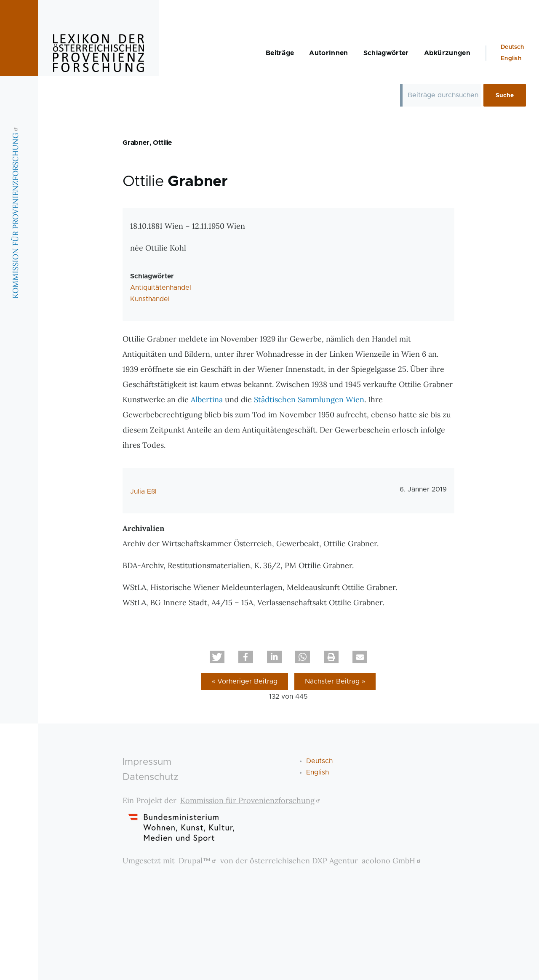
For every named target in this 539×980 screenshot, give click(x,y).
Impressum (147, 762)
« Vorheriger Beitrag (245, 681)
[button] (217, 657)
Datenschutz (151, 777)
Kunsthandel (150, 299)
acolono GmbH (392, 861)
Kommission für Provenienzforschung (251, 800)
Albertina (207, 399)
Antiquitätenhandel (161, 288)
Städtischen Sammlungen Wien (309, 399)
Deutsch (512, 47)
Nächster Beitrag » (335, 681)
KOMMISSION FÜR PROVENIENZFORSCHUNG (15, 212)
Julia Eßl (143, 491)
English (511, 59)
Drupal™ (198, 861)
